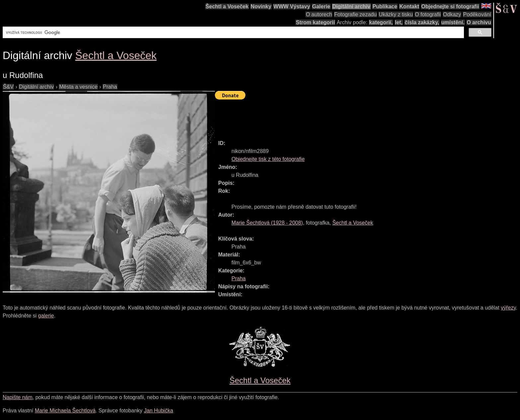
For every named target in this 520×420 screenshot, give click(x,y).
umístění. (453, 22)
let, (399, 22)
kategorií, (381, 22)
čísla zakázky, (422, 22)
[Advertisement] (336, 117)
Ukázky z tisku (396, 14)
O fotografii (428, 14)
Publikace (385, 6)
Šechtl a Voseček (227, 6)
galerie (46, 316)
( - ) (267, 223)
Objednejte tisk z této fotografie (268, 159)
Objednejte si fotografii (450, 6)
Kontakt (409, 6)
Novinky (261, 6)
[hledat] (233, 33)
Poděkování (477, 14)
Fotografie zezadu (356, 14)
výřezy (508, 308)
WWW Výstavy (292, 6)
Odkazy (452, 14)
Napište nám (18, 397)
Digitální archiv (351, 6)
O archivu (479, 22)
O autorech (319, 14)
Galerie (321, 6)
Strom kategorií (315, 22)
